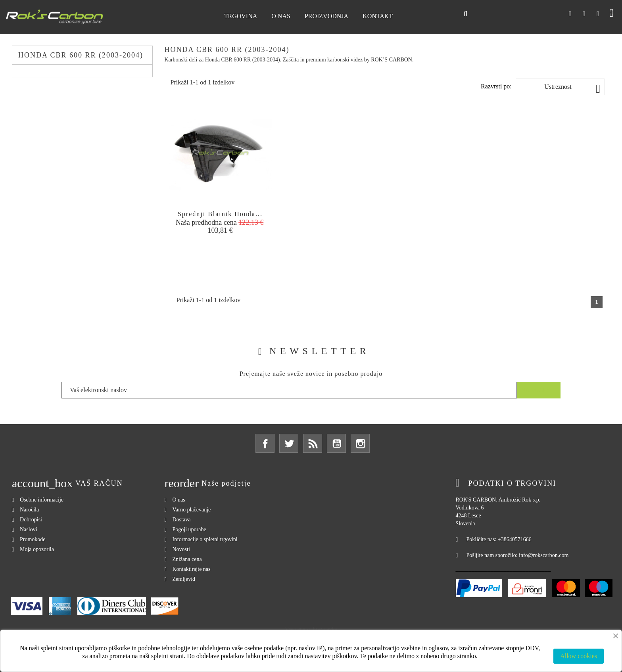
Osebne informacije (42, 500)
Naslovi (29, 529)
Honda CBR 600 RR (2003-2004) (81, 55)
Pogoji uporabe (189, 529)
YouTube (336, 443)
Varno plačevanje (192, 510)
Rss (313, 443)
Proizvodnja (326, 16)
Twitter (289, 443)
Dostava (182, 520)
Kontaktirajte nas (192, 569)
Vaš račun (99, 483)
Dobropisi (31, 520)
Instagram (360, 443)
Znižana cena (187, 559)
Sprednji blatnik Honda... (220, 214)
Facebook (265, 443)
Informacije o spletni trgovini (205, 539)
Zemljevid (184, 579)
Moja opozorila (37, 549)
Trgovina (241, 16)
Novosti (181, 549)
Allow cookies (579, 656)
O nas (281, 16)
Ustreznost (572, 89)
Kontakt (378, 16)
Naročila (29, 510)
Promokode (33, 539)
